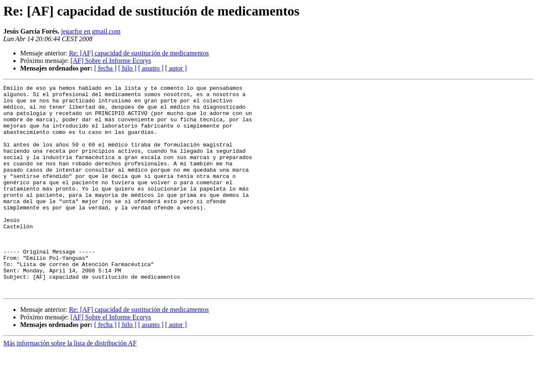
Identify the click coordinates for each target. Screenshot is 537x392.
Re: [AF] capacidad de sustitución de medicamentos (139, 53)
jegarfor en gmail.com (91, 31)
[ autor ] (176, 68)
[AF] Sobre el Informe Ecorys (111, 61)
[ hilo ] (128, 68)
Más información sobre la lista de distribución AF (70, 385)
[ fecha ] (105, 68)
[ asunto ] (151, 68)
